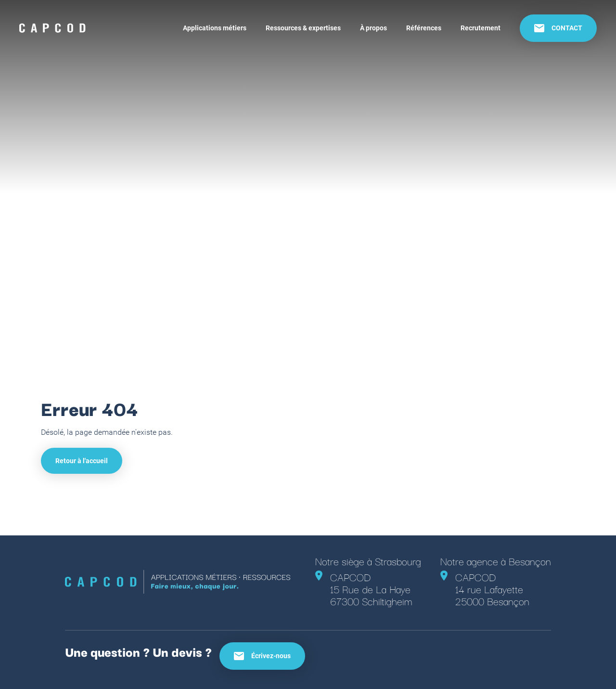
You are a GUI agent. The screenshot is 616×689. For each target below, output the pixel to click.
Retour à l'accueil (82, 461)
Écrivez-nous (262, 656)
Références (424, 28)
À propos (373, 28)
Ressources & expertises (303, 28)
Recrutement (481, 28)
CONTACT (558, 28)
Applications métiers (215, 28)
